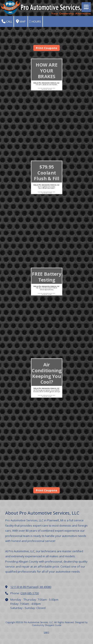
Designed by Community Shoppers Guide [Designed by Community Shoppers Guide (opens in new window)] (60, 624)
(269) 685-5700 (30, 593)
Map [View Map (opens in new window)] (21, 22)
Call (7, 22)
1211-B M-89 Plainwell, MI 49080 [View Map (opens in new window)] (31, 587)
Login (46, 632)
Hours (35, 22)
